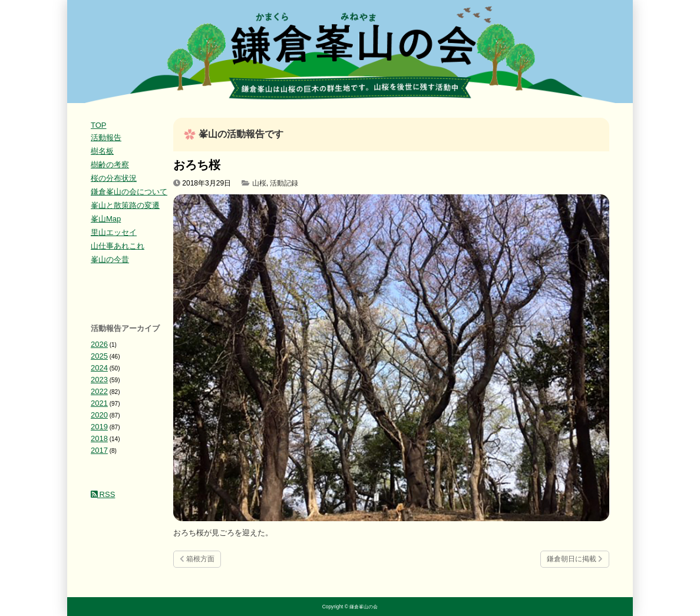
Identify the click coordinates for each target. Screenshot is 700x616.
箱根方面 (197, 559)
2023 (99, 380)
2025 (99, 356)
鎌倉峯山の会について (129, 192)
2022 (99, 391)
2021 (99, 403)
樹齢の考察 (110, 165)
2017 (99, 450)
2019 (99, 427)
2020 (99, 415)
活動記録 (284, 183)
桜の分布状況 (114, 178)
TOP (99, 125)
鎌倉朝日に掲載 (575, 559)
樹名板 (102, 151)
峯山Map (106, 219)
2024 (99, 368)
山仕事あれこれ (118, 246)
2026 (99, 344)
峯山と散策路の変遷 (125, 205)
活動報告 (106, 138)
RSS (103, 494)
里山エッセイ (114, 232)
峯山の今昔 (110, 259)
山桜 (259, 183)
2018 (99, 438)
